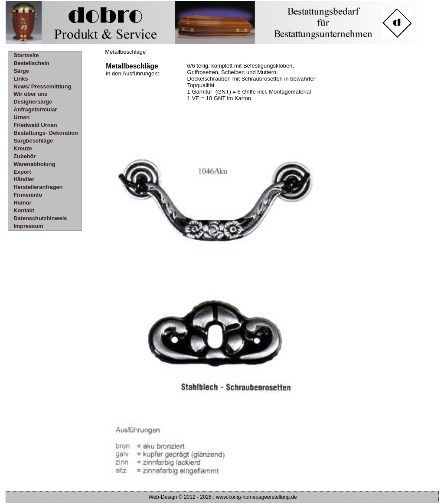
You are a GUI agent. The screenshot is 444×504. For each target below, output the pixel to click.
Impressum (28, 226)
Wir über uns (30, 94)
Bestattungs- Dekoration (46, 133)
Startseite (26, 55)
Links (21, 79)
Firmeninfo (28, 195)
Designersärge (33, 102)
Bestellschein (31, 63)
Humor (22, 203)
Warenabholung (34, 164)
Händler (24, 179)
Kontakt (24, 210)
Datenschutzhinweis (40, 218)
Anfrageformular (35, 109)
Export (22, 172)
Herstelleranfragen (38, 187)
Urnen (21, 117)
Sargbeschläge (33, 141)
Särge (21, 71)
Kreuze (23, 148)
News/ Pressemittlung (42, 86)
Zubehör (24, 156)
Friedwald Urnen (35, 125)
